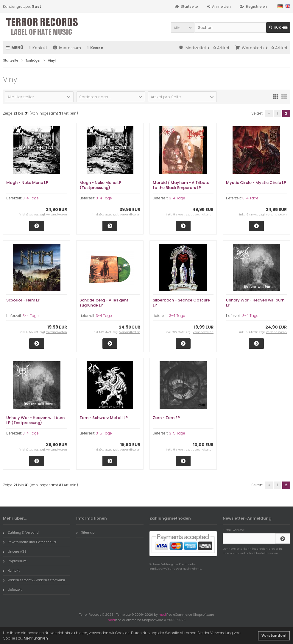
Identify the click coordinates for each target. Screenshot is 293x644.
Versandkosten (57, 215)
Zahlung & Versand (21, 532)
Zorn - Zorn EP (166, 418)
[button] (183, 28)
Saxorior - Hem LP (23, 300)
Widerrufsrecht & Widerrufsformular (34, 580)
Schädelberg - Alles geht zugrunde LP (104, 303)
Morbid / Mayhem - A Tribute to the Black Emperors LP (181, 185)
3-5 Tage (104, 433)
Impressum (67, 48)
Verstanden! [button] (274, 636)
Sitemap (85, 532)
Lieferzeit (12, 590)
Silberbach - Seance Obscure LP (181, 303)
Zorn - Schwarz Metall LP (104, 418)
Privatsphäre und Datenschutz (30, 542)
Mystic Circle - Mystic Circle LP (256, 183)
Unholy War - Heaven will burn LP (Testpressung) (35, 420)
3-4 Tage (31, 198)
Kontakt (38, 48)
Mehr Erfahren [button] (36, 638)
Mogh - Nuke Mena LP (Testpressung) (100, 185)
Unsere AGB (15, 551)
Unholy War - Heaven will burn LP (255, 303)
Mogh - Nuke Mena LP (27, 183)
